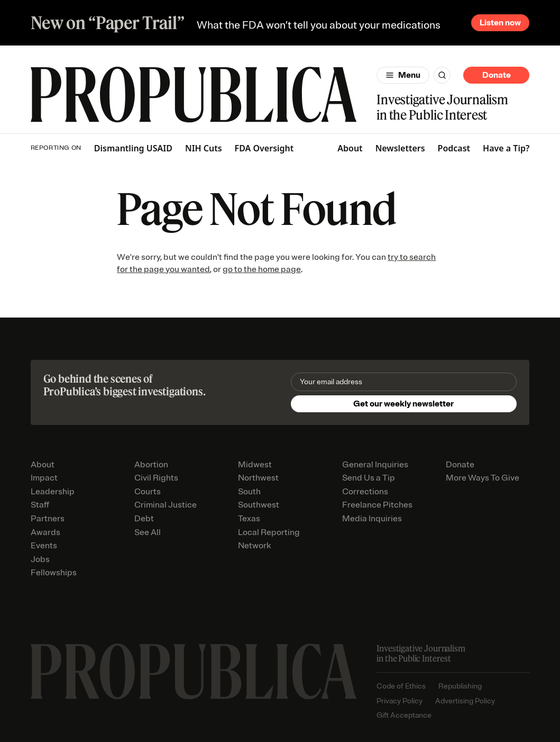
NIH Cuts (204, 148)
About (350, 148)
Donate (497, 75)
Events (44, 546)
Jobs (40, 559)
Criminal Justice (166, 505)
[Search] (442, 75)
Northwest (258, 478)
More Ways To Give (483, 478)
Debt (144, 519)
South (249, 492)
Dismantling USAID (133, 148)
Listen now (500, 23)
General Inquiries (375, 465)
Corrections (365, 492)
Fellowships (54, 573)
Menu (409, 75)
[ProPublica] (194, 95)
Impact (44, 478)
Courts (148, 492)
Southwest (259, 505)
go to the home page (262, 269)
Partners (48, 519)
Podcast (454, 148)
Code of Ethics (401, 686)
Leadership (53, 492)
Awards (45, 532)
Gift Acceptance (404, 715)
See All (148, 532)
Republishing (460, 686)
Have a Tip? (506, 148)
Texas (249, 519)
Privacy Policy (400, 701)
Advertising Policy (465, 701)
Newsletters (400, 148)
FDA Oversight (264, 148)
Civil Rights (156, 478)
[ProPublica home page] (194, 672)
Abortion (151, 465)
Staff (40, 505)
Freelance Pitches (377, 505)
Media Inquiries (372, 519)
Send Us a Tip (369, 478)
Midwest (255, 465)
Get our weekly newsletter (403, 404)
